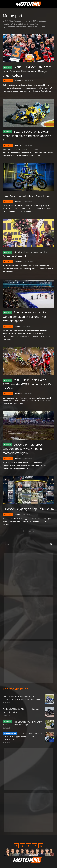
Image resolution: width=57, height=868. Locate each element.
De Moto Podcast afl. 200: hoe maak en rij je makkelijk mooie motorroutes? (22, 737)
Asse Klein (19, 81)
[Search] (51, 544)
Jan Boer (18, 201)
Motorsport (8, 81)
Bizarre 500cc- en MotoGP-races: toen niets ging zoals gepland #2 (27, 136)
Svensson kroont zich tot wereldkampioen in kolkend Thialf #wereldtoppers (25, 317)
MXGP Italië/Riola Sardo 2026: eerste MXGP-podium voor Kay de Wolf (28, 384)
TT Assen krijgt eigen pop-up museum (28, 509)
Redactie (18, 326)
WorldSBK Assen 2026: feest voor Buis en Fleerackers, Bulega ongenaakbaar (28, 71)
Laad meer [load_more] (29, 531)
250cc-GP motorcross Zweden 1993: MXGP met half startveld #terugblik (23, 449)
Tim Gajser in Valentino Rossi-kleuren (28, 196)
